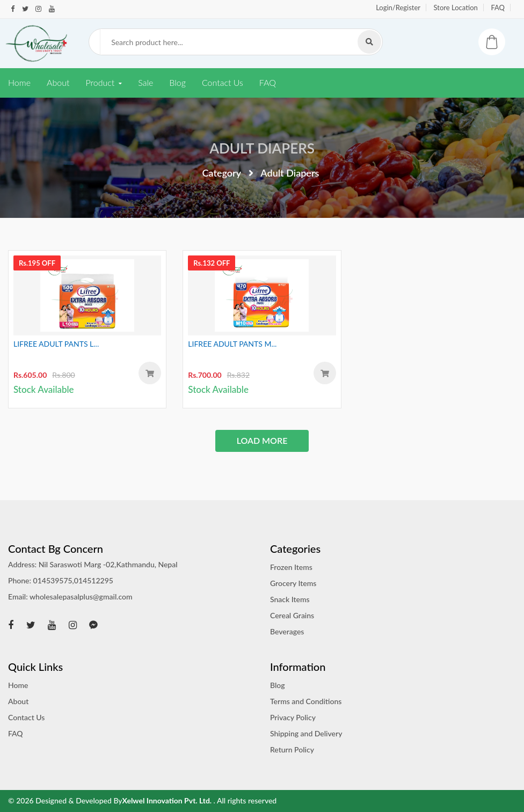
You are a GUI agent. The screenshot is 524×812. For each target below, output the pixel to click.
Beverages (287, 631)
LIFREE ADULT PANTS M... (232, 344)
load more (262, 440)
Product (100, 82)
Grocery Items (293, 583)
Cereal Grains (292, 615)
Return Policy (292, 749)
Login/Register (398, 8)
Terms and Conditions (306, 701)
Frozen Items (291, 567)
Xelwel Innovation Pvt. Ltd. (168, 800)
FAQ (498, 8)
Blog (177, 82)
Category (222, 173)
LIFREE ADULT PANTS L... (56, 344)
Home (19, 82)
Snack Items (290, 599)
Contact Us (223, 82)
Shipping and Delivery (306, 733)
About (58, 82)
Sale (145, 82)
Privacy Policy (293, 717)
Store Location (456, 8)
